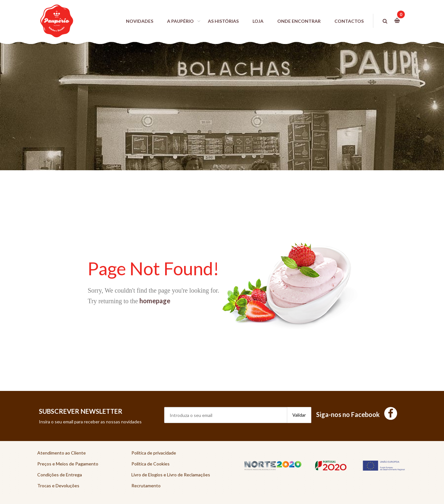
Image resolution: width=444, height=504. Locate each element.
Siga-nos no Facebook (357, 414)
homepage (155, 301)
